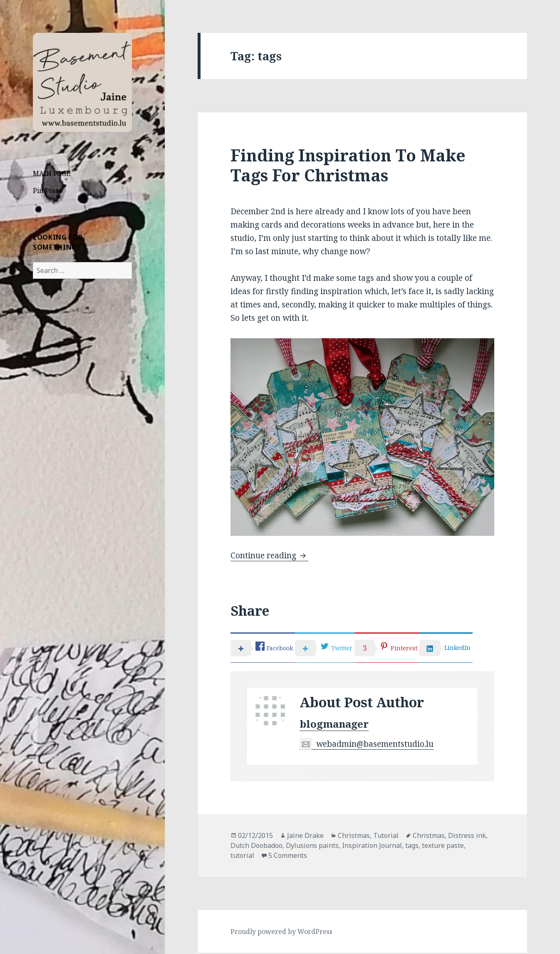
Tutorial (386, 837)
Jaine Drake (305, 837)
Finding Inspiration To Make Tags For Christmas (348, 165)
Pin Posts (47, 191)
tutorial (242, 857)
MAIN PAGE (52, 173)
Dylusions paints (312, 847)
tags (412, 847)
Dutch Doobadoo (256, 847)
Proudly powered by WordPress (281, 933)
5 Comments (288, 857)
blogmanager (334, 725)
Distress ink (467, 837)
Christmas (354, 837)
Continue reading (269, 555)
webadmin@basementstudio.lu (367, 745)
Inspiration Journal (372, 847)
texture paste (443, 847)
